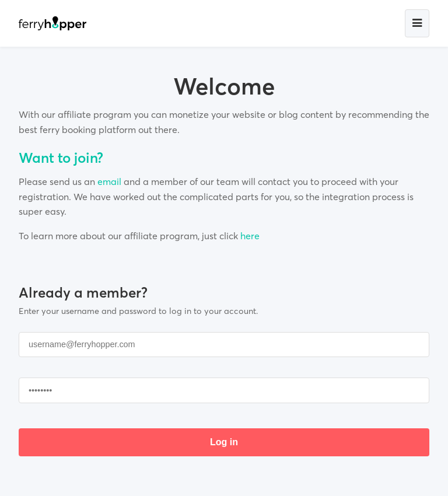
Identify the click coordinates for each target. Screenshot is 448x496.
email (109, 181)
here (250, 236)
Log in (224, 442)
